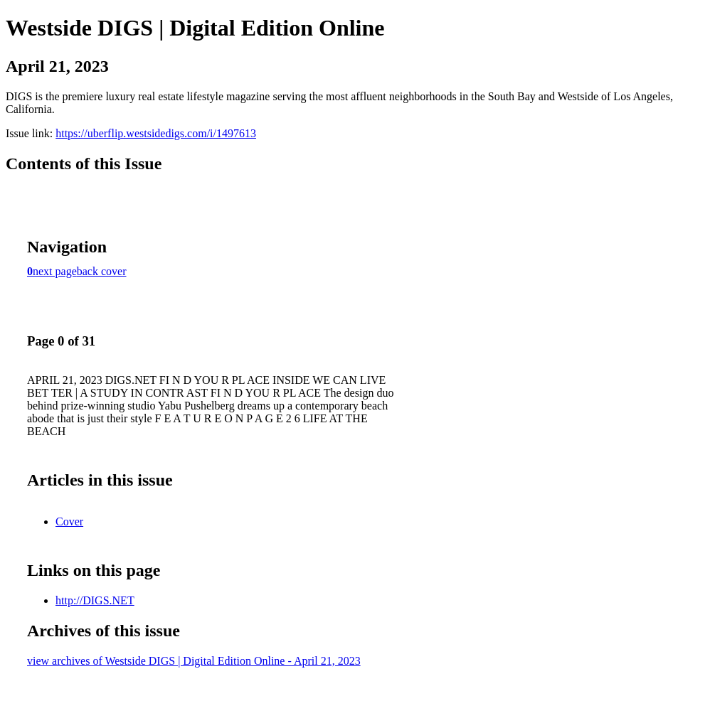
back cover (102, 271)
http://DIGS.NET (95, 600)
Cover (69, 521)
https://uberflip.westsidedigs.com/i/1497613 (156, 133)
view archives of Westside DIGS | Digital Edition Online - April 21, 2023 (194, 661)
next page (55, 271)
